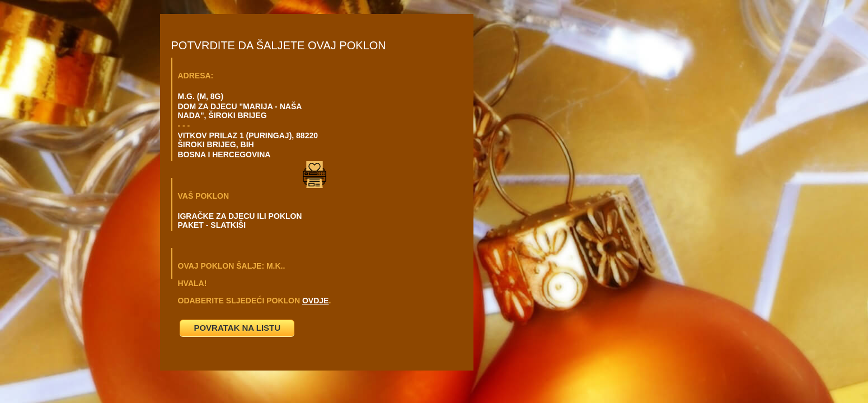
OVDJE (315, 301)
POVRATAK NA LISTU (237, 328)
